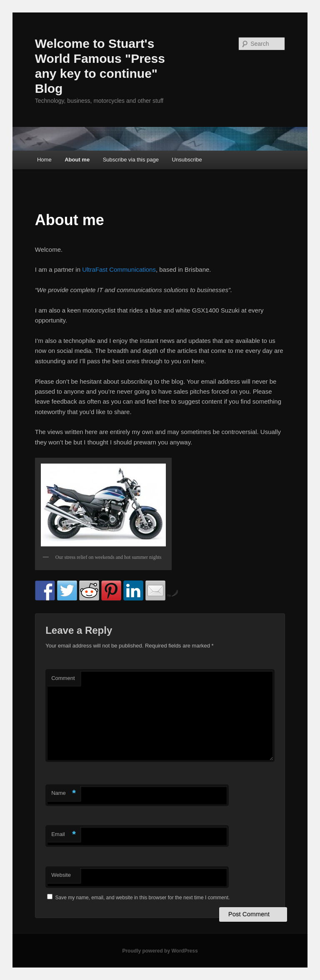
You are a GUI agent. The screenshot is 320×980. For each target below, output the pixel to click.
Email (64, 835)
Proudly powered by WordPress (160, 951)
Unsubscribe (187, 160)
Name (64, 793)
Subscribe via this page (131, 160)
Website (61, 875)
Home (44, 160)
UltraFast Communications (119, 269)
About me (77, 160)
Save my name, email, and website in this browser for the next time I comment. (143, 898)
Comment (63, 678)
